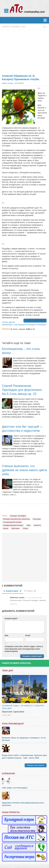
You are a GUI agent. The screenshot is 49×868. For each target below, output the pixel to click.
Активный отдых (11, 706)
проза (6, 528)
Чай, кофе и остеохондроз (15, 788)
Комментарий (11, 618)
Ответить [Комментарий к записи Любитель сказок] (13, 604)
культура (37, 519)
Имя (6, 635)
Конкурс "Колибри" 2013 (14, 27)
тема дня (7, 708)
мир (29, 525)
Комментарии (13, 591)
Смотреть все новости (36, 765)
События (39, 706)
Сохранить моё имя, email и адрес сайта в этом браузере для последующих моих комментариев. (24, 649)
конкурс (11, 83)
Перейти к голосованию (35, 321)
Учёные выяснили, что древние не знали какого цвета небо (24, 470)
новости (38, 525)
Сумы (26, 528)
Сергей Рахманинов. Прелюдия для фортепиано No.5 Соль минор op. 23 (22, 390)
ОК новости (27, 706)
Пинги (30, 591)
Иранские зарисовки (13, 712)
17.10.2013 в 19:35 (34, 598)
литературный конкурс (13, 522)
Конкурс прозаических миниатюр (17, 519)
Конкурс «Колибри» (18, 516)
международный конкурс (14, 525)
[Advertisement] (24, 51)
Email (28, 635)
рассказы (16, 528)
